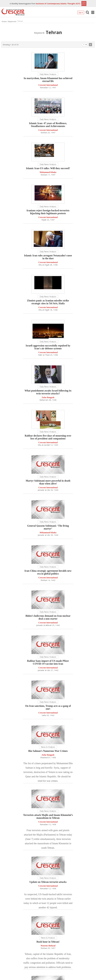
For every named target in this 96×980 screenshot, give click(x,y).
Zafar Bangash (48, 398)
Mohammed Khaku (48, 173)
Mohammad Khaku (48, 533)
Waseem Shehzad (48, 946)
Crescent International (48, 86)
